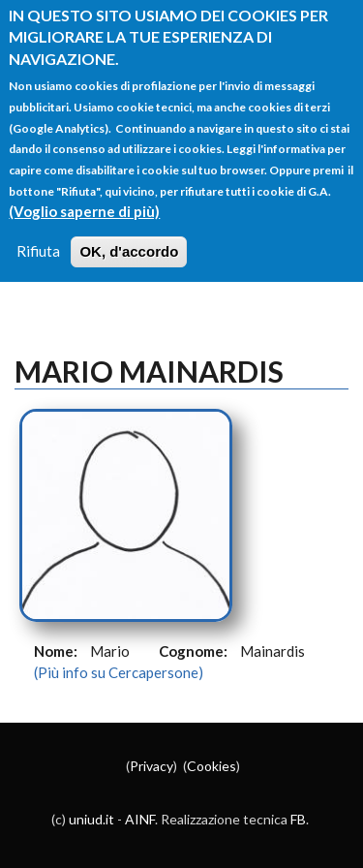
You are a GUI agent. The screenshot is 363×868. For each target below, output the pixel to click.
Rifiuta (38, 251)
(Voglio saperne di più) (84, 211)
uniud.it (91, 819)
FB (298, 819)
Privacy (151, 766)
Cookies (212, 766)
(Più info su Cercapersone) (119, 672)
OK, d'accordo (129, 251)
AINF (140, 819)
